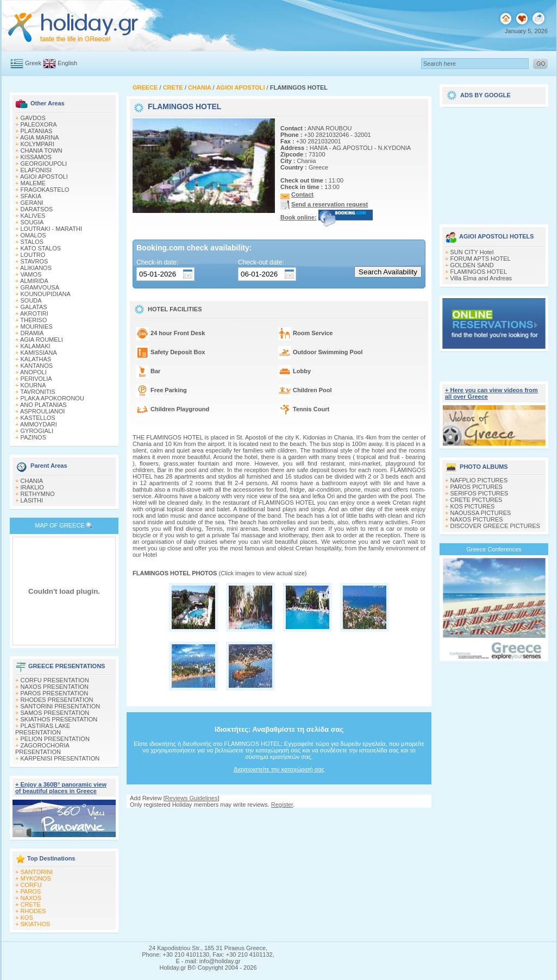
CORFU (31, 885)
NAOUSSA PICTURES (481, 513)
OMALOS (33, 235)
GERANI (32, 203)
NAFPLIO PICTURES (479, 480)
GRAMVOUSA (40, 287)
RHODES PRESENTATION (57, 700)
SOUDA (31, 300)
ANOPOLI (33, 372)
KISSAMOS (36, 157)
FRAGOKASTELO (45, 190)
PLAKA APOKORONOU (52, 398)
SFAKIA (31, 196)
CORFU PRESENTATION (55, 680)
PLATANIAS (37, 131)
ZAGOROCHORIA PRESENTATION (42, 749)
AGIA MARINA (40, 137)
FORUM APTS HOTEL (481, 259)
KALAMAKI (36, 346)
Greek (33, 63)
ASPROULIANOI (43, 411)
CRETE (31, 904)
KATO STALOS (41, 248)
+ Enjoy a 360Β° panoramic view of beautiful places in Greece (61, 788)
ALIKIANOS (36, 268)
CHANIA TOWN (42, 150)
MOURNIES (37, 326)
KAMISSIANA (39, 353)
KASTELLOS (38, 418)
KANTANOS (37, 366)
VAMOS (31, 274)
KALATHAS (36, 359)
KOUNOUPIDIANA (46, 294)
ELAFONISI (36, 170)
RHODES (33, 911)
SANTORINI (37, 872)
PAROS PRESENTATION (55, 693)
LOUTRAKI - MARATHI (51, 229)
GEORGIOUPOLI (44, 164)
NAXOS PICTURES (477, 519)
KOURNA (33, 385)
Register (282, 805)
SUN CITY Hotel (472, 252)
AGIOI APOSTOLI (44, 177)
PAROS (31, 891)
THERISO (33, 320)
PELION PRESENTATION (55, 739)
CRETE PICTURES (477, 500)
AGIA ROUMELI (42, 340)
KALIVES (33, 216)
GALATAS (34, 307)
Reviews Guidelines (192, 798)
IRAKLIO (32, 487)
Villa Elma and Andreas (481, 278)
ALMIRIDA (34, 281)
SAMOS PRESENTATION (55, 713)
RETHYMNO (38, 494)
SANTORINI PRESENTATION (61, 706)
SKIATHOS (36, 924)
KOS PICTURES (473, 506)
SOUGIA (32, 222)
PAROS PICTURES (477, 487)
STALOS (32, 242)
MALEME (33, 183)
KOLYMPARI (38, 144)
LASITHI (32, 500)
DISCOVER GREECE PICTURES (496, 526)
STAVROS (35, 261)
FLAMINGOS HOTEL (479, 272)
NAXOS (31, 898)
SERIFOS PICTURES (479, 493)
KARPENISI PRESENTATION (60, 758)
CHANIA (32, 481)
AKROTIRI (34, 313)
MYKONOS (36, 878)
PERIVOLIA (36, 379)
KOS (27, 918)
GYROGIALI (37, 431)
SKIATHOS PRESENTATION (59, 719)
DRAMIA (32, 333)
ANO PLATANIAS (43, 405)
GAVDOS (33, 118)
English (67, 63)
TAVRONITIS (37, 392)
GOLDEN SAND (472, 265)
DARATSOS (37, 209)
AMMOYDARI (39, 424)
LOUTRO (33, 255)
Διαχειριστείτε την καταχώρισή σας (279, 769)
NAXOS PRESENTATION (55, 687)
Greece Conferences (494, 549)
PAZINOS (33, 437)
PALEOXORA (39, 124)
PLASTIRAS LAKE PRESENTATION (43, 729)
